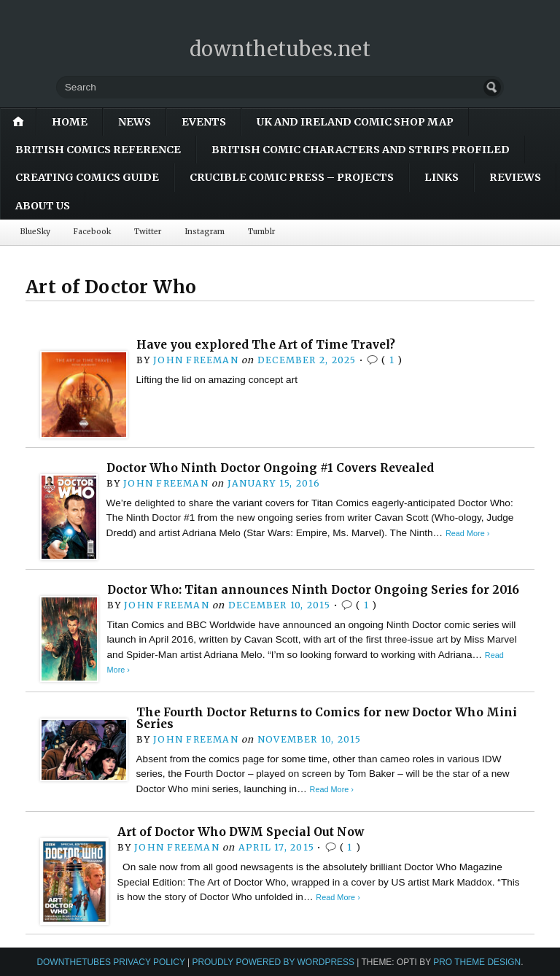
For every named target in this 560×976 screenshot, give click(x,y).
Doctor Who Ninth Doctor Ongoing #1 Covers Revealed (270, 468)
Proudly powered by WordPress (273, 962)
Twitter (148, 232)
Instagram (205, 232)
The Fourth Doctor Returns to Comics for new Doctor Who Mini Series (327, 718)
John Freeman (196, 360)
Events (204, 122)
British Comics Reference (98, 150)
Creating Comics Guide (87, 177)
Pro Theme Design (477, 962)
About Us (43, 206)
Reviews (515, 177)
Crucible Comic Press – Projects (292, 177)
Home (70, 122)
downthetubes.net (280, 49)
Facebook (92, 232)
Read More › (467, 533)
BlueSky (35, 232)
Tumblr (261, 232)
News (135, 122)
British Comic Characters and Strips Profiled (361, 150)
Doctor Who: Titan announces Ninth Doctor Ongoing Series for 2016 (313, 590)
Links (442, 177)
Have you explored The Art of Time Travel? (266, 345)
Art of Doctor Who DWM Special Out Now (241, 832)
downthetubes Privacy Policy (110, 962)
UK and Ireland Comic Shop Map (355, 122)
